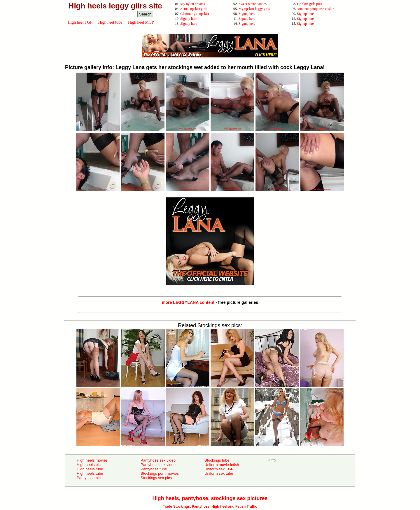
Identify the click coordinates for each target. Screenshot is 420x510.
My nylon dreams (193, 4)
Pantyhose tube (154, 469)
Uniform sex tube (219, 473)
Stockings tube (217, 460)
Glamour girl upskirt (195, 14)
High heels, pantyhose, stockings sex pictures (210, 498)
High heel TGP (80, 22)
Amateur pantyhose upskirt (316, 9)
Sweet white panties (253, 4)
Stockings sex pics (156, 478)
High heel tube (110, 22)
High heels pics (90, 465)
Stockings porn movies (160, 473)
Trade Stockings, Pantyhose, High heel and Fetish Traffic (210, 507)
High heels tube (90, 469)
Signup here (247, 14)
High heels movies (92, 460)
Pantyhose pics (90, 478)
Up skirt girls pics (309, 4)
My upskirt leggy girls (254, 9)
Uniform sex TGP (219, 469)
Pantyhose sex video (158, 460)
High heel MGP (141, 22)
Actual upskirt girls (194, 9)
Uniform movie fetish (222, 465)
